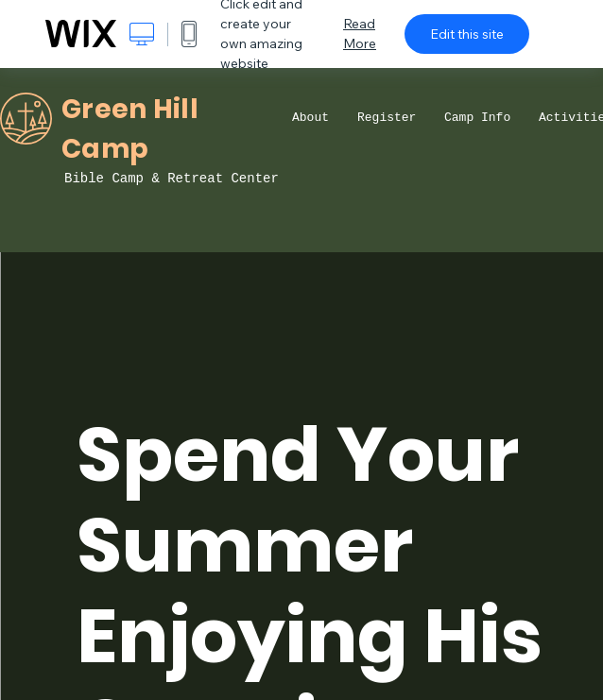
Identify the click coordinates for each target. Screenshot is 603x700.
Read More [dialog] (360, 34)
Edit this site (467, 34)
